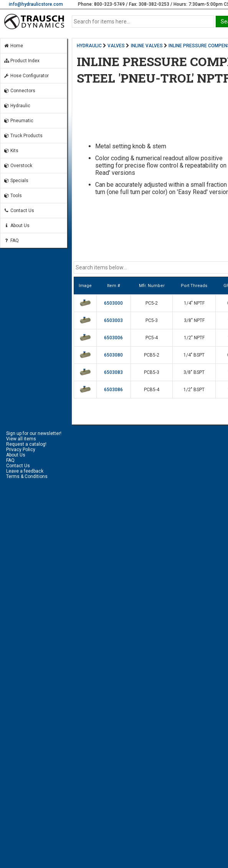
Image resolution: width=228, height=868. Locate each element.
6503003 (113, 320)
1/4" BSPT (194, 355)
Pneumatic (18, 121)
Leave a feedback (25, 471)
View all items (21, 439)
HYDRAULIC (89, 46)
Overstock (18, 166)
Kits (11, 151)
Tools (13, 196)
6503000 (113, 303)
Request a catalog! (26, 444)
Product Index (21, 61)
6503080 (113, 355)
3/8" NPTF (194, 320)
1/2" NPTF (194, 338)
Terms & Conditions (27, 476)
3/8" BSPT (194, 372)
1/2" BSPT (194, 390)
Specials (16, 181)
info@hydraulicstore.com (36, 4)
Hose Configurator (26, 76)
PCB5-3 (152, 372)
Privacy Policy (21, 450)
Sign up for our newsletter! (34, 433)
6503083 (113, 372)
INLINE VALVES (147, 46)
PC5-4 (152, 338)
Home (13, 46)
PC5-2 (152, 303)
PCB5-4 (152, 390)
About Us (17, 226)
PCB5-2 (152, 355)
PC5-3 (152, 320)
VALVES (116, 46)
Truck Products (23, 136)
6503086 (113, 390)
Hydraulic (17, 106)
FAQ (11, 241)
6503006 (113, 338)
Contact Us (19, 211)
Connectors (19, 91)
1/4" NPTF (194, 303)
